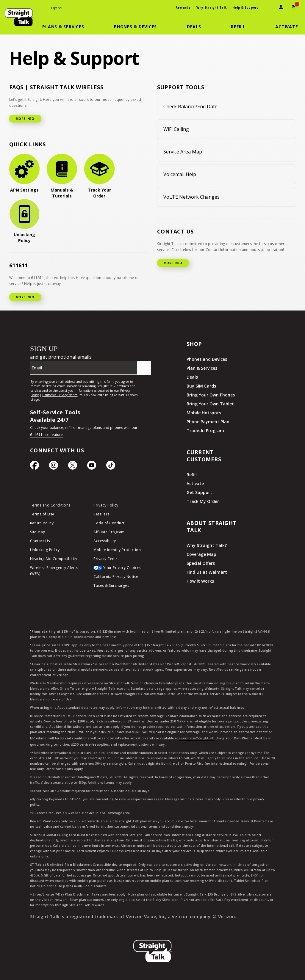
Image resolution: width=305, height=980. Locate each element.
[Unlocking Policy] (24, 221)
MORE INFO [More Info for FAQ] (25, 119)
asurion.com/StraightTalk (197, 738)
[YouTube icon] (92, 467)
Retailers (101, 514)
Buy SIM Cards (201, 386)
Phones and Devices (207, 359)
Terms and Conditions (50, 505)
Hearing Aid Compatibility (54, 559)
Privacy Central (107, 559)
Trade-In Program (205, 431)
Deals (192, 377)
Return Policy (42, 523)
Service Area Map (183, 152)
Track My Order (203, 501)
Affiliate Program (109, 532)
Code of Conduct (109, 523)
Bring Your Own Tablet (210, 404)
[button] (67, 27)
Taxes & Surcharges (111, 585)
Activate (195, 483)
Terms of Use (42, 514)
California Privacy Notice (116, 577)
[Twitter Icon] (73, 467)
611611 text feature (46, 435)
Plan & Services (202, 368)
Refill (192, 475)
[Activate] (287, 27)
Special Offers (201, 563)
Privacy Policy (106, 505)
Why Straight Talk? (207, 545)
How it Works (200, 581)
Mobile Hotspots (204, 413)
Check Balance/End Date (190, 106)
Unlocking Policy (45, 550)
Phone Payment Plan (208, 422)
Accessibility (105, 541)
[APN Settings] (24, 173)
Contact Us (40, 541)
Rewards (183, 7)
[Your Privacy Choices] (121, 569)
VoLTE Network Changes (191, 197)
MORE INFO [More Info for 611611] (25, 297)
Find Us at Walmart (207, 572)
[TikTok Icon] (111, 467)
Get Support (199, 492)
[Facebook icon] (35, 467)
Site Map (38, 532)
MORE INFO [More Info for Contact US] (173, 263)
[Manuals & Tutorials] (62, 176)
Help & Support (245, 7)
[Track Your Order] (99, 176)
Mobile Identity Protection (117, 550)
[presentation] (268, 8)
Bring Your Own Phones (211, 395)
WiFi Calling (176, 129)
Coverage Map (201, 554)
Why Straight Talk (211, 7)
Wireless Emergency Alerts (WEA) (54, 571)
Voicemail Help (180, 174)
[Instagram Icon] (54, 467)
